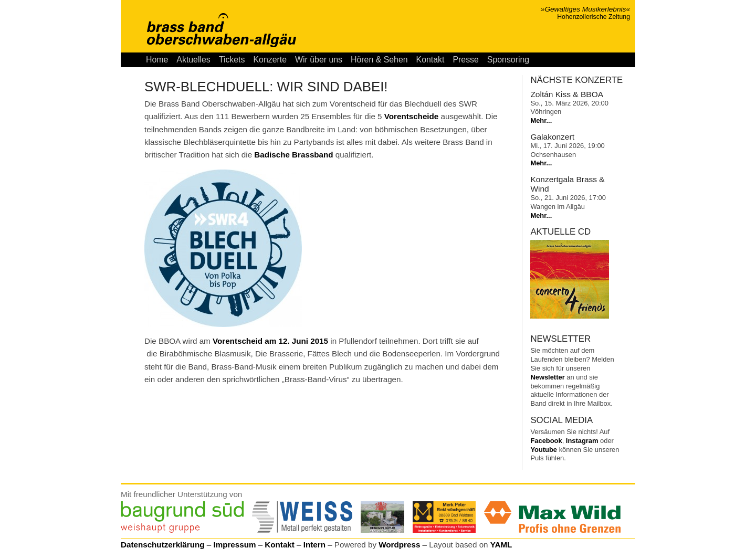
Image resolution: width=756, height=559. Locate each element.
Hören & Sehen (379, 60)
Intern (314, 545)
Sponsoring (508, 60)
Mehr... (541, 120)
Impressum (234, 545)
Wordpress (399, 545)
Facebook (546, 441)
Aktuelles (193, 60)
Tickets (232, 60)
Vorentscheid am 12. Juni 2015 (270, 341)
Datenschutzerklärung (163, 545)
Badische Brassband (293, 155)
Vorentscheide (412, 116)
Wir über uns (319, 60)
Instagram (582, 441)
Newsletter (547, 377)
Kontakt (430, 60)
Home (157, 60)
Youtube (544, 450)
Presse (465, 60)
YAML (501, 545)
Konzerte (270, 60)
